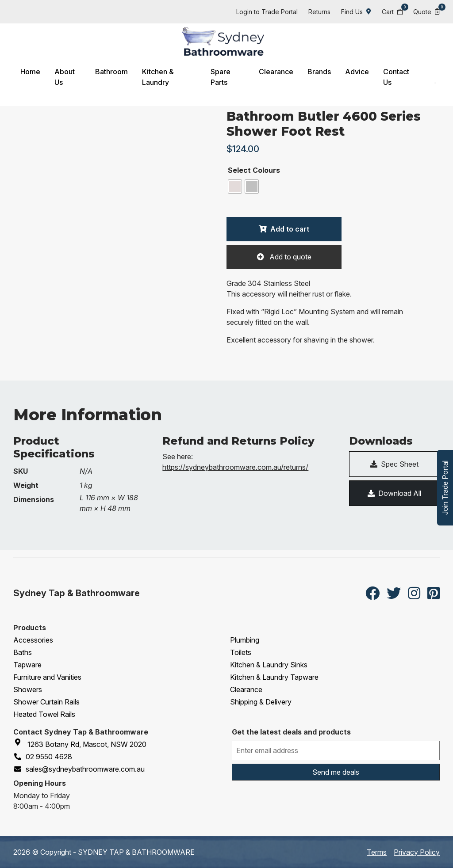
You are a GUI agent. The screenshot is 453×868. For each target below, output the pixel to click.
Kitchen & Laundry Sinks (269, 665)
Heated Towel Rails (44, 714)
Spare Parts (221, 77)
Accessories (33, 640)
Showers (28, 689)
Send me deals (336, 772)
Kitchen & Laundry (158, 77)
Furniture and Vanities (47, 677)
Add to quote (290, 257)
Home (30, 72)
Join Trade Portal (445, 488)
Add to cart (290, 229)
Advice (357, 72)
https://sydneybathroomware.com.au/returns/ (235, 467)
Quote (426, 11)
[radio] (235, 187)
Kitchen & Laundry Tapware (274, 677)
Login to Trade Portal (267, 12)
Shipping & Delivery (261, 702)
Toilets (241, 652)
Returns (319, 12)
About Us (65, 77)
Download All (394, 493)
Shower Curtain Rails (46, 702)
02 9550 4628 (43, 757)
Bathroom (111, 72)
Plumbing (245, 640)
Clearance (276, 72)
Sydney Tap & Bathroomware (77, 593)
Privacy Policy (417, 852)
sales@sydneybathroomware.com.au (79, 769)
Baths (23, 652)
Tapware (27, 665)
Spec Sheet (394, 464)
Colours (266, 170)
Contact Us (396, 77)
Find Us (356, 12)
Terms (377, 852)
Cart (392, 11)
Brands (319, 72)
